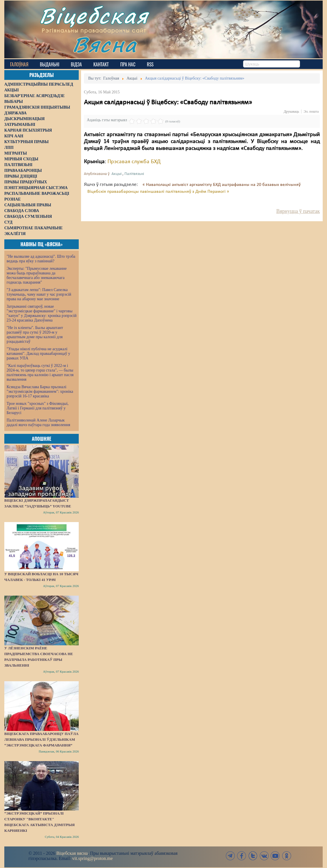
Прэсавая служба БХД (134, 162)
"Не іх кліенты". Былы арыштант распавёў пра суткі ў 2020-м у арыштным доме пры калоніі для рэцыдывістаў (35, 335)
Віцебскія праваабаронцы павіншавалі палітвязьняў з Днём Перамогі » (158, 192)
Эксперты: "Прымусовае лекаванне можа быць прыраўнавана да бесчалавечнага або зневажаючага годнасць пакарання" (37, 275)
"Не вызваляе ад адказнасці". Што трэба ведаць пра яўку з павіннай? (41, 259)
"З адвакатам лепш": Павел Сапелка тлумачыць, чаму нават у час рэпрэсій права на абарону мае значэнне (39, 294)
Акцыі (117, 174)
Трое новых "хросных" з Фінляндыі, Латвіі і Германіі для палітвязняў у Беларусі (38, 408)
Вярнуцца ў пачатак (298, 211)
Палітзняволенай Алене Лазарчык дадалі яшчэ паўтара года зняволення (38, 423)
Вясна (105, 44)
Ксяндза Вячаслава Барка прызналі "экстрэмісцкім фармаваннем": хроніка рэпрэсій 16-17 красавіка (40, 391)
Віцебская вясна (72, 853)
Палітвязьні (134, 174)
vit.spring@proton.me (92, 858)
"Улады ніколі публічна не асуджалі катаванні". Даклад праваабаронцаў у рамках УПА (38, 354)
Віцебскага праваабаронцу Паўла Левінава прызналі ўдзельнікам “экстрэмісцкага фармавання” (41, 739)
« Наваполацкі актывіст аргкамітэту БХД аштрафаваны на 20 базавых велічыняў (222, 185)
